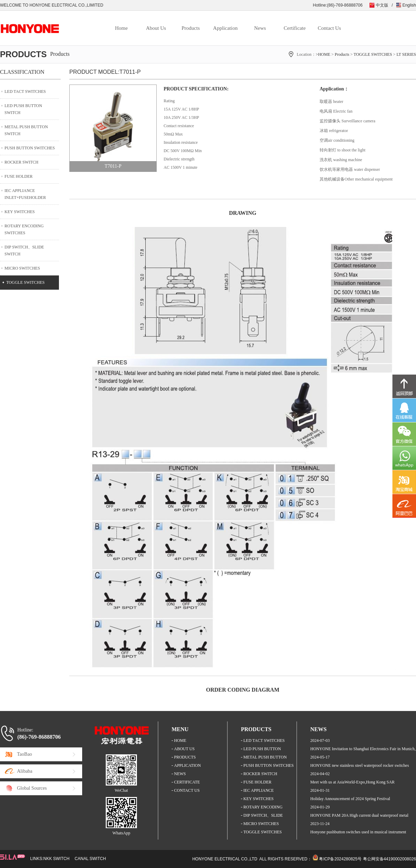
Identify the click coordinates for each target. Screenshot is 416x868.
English (409, 5)
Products (191, 28)
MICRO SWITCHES (22, 268)
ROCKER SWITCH (21, 162)
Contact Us (329, 28)
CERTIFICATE (187, 782)
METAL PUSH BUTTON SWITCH (26, 130)
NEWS (180, 774)
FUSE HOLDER (19, 176)
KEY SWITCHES (20, 212)
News (260, 28)
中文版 (382, 5)
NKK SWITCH (56, 859)
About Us (156, 28)
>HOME (323, 54)
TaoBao (24, 754)
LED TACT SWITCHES (25, 91)
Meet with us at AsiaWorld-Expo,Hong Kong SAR (352, 782)
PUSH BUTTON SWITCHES (30, 148)
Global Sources (32, 788)
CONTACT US (187, 790)
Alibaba (25, 771)
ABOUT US (184, 749)
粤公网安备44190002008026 (389, 859)
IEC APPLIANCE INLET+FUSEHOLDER (25, 194)
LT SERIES (406, 54)
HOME (180, 740)
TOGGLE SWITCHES (373, 54)
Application (226, 28)
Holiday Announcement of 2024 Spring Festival (350, 799)
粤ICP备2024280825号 (340, 859)
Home (122, 28)
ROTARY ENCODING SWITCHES (24, 229)
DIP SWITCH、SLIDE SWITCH (24, 251)
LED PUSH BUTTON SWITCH (23, 109)
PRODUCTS (185, 757)
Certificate (294, 28)
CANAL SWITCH (90, 859)
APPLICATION (187, 765)
